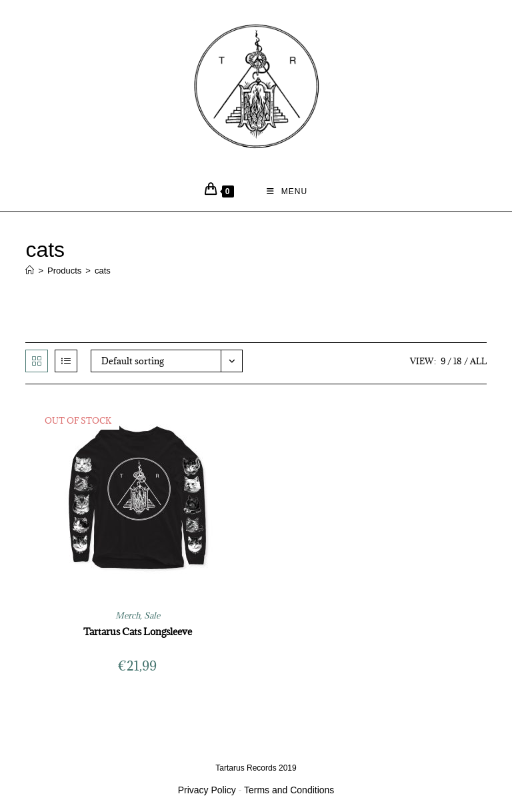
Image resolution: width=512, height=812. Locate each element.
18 (458, 361)
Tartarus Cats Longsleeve (138, 632)
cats (103, 271)
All (478, 361)
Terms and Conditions (289, 790)
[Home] (30, 271)
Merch (128, 615)
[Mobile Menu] (287, 191)
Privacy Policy (207, 790)
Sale (152, 615)
